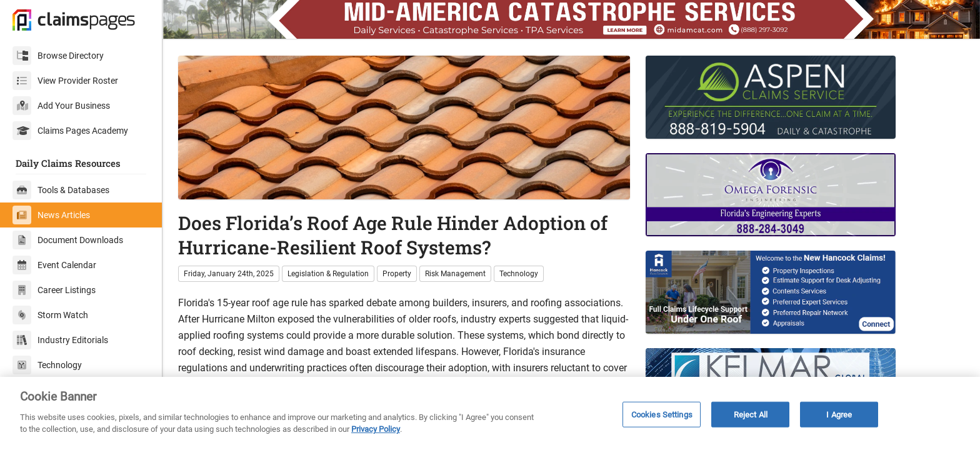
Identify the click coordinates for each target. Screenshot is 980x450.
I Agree (839, 414)
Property (397, 274)
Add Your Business (61, 106)
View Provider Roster (65, 81)
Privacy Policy (376, 429)
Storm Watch (50, 315)
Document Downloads (68, 240)
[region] (490, 413)
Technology (47, 365)
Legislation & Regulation (328, 274)
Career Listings (54, 290)
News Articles (51, 215)
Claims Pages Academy (70, 131)
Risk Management (455, 274)
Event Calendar (54, 265)
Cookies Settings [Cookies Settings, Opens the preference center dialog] (662, 414)
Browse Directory (58, 56)
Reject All (751, 414)
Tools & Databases (61, 190)
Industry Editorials (60, 340)
